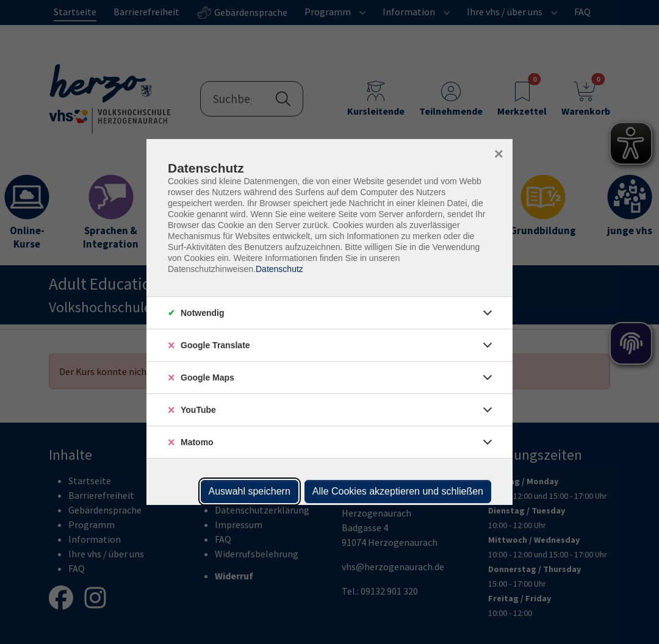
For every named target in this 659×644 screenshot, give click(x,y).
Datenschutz (279, 269)
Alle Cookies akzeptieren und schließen (398, 491)
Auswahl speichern (250, 491)
